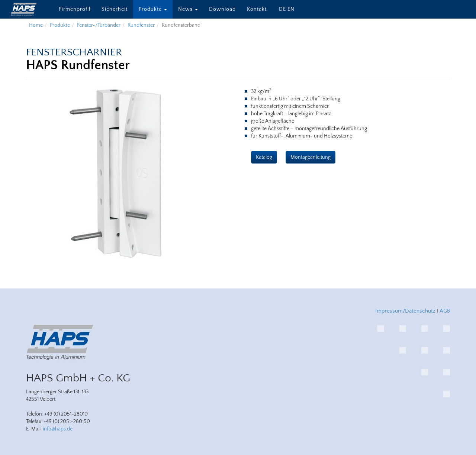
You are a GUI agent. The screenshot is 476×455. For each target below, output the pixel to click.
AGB (445, 311)
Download (222, 9)
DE (282, 9)
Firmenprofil (75, 9)
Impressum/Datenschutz (405, 311)
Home (36, 25)
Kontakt (257, 9)
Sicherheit (115, 9)
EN (291, 9)
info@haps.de (58, 429)
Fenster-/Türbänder (99, 25)
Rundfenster (141, 25)
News (188, 9)
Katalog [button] (264, 157)
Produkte (153, 9)
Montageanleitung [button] (311, 157)
